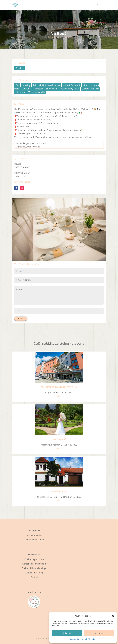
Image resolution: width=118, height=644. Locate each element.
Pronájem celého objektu (46, 89)
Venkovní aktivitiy (37, 92)
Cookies (73, 639)
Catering (26, 85)
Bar (17, 85)
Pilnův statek (59, 492)
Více (59, 396)
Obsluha (26, 89)
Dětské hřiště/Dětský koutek (47, 85)
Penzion (19, 68)
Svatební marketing (34, 573)
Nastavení (99, 633)
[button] (113, 616)
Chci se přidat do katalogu (34, 568)
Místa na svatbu (34, 535)
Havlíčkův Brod (52, 37)
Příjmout (67, 633)
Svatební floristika (90, 89)
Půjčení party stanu (70, 89)
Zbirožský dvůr (59, 439)
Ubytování (20, 92)
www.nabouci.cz (22, 182)
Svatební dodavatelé (34, 540)
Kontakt (34, 577)
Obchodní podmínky (34, 559)
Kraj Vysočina (67, 37)
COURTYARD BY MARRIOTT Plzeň (59, 387)
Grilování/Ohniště (71, 85)
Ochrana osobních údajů (86, 639)
